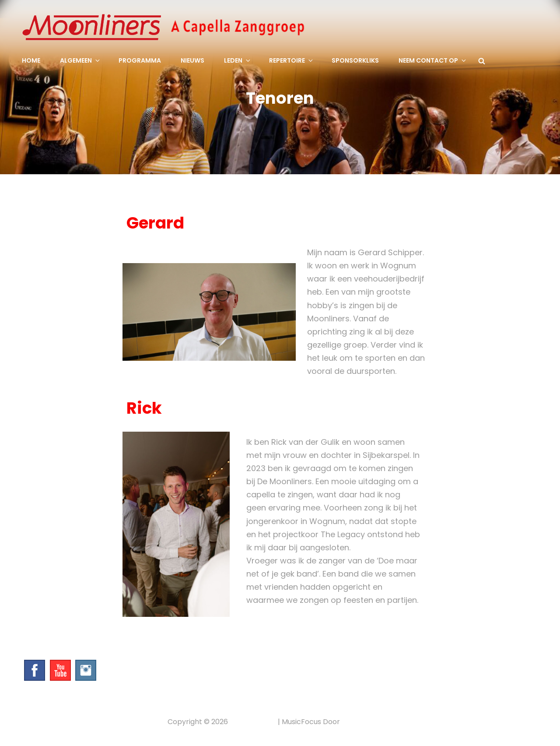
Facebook (35, 670)
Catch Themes (367, 722)
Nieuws (192, 60)
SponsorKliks (355, 60)
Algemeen (80, 60)
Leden (238, 60)
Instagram (86, 670)
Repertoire (292, 60)
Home (31, 60)
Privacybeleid (253, 722)
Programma (140, 60)
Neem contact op (433, 60)
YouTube (60, 670)
